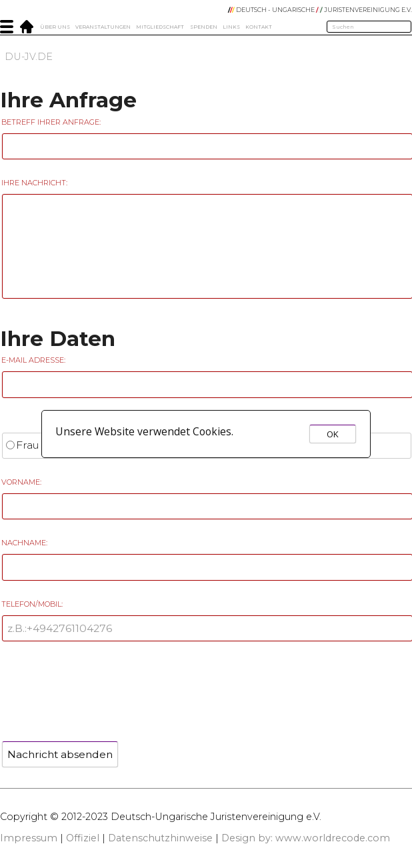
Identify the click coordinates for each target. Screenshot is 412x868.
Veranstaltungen (103, 27)
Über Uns (55, 27)
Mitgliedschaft (160, 27)
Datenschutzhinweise (160, 838)
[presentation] (101, 687)
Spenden (204, 27)
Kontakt (259, 27)
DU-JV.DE (29, 57)
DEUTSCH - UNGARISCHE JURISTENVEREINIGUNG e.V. (320, 10)
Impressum (29, 838)
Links (231, 27)
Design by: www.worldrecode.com (306, 838)
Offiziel (83, 838)
